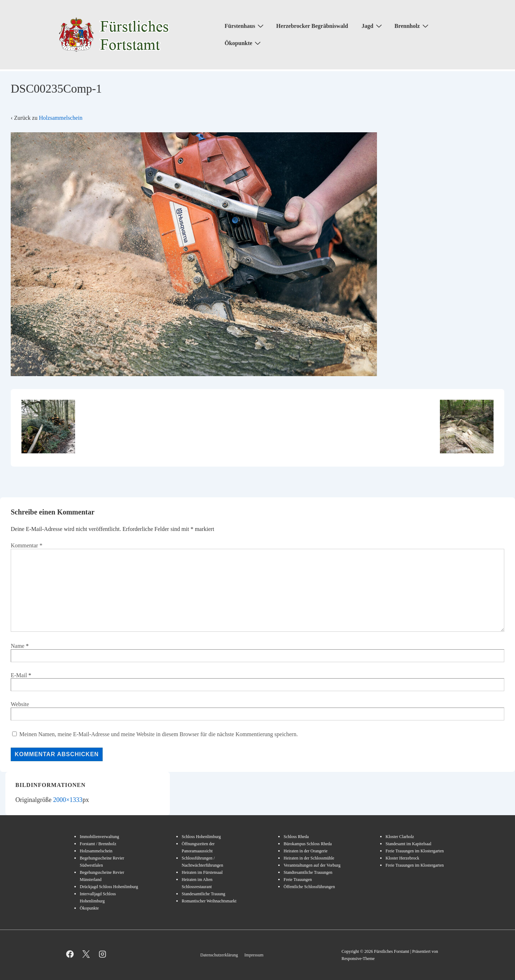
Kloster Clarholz (400, 837)
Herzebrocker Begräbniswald (312, 26)
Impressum (254, 955)
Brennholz (412, 26)
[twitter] (86, 954)
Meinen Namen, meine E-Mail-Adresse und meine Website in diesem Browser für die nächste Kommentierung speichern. (159, 734)
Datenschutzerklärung (219, 955)
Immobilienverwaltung (99, 837)
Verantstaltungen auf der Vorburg (312, 865)
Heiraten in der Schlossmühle (309, 858)
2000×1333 (68, 800)
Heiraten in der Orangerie (306, 851)
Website (20, 704)
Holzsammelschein (61, 118)
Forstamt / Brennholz (98, 844)
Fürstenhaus (245, 26)
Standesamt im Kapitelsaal (408, 844)
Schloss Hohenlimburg (201, 837)
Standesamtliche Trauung (203, 894)
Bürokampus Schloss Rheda (308, 844)
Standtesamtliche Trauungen (308, 872)
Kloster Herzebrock (402, 858)
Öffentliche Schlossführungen (309, 887)
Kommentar (26, 545)
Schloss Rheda (296, 837)
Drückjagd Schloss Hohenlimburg (109, 887)
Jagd (373, 26)
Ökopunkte (244, 43)
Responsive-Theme (358, 959)
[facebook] (70, 954)
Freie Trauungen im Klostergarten (415, 851)
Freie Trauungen (298, 880)
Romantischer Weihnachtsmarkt (209, 901)
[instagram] (102, 954)
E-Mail (19, 675)
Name (18, 646)
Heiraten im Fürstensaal (202, 872)
